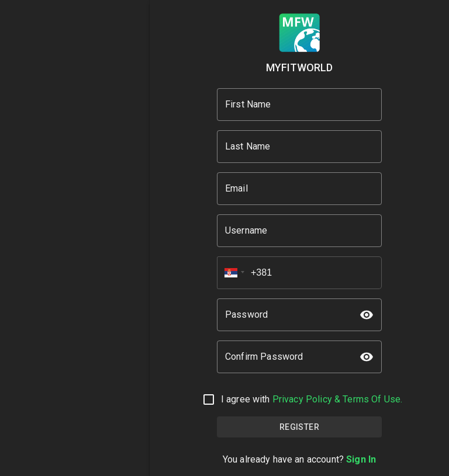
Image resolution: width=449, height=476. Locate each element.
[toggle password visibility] (367, 315)
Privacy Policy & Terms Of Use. (338, 399)
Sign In (361, 459)
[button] (231, 273)
